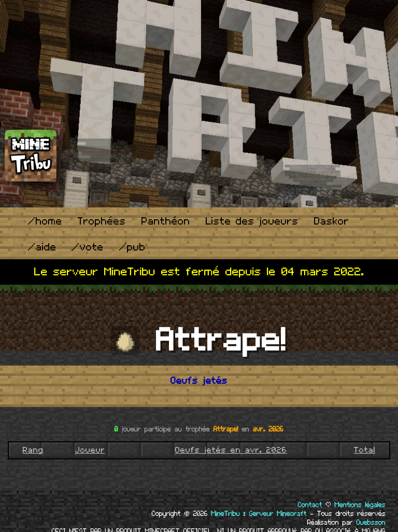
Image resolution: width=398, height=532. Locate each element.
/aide (42, 248)
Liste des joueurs (252, 222)
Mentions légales (360, 505)
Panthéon (166, 222)
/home (45, 222)
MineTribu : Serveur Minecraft (259, 514)
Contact (310, 505)
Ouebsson (371, 523)
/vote (88, 248)
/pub (132, 248)
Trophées (102, 222)
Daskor (332, 222)
